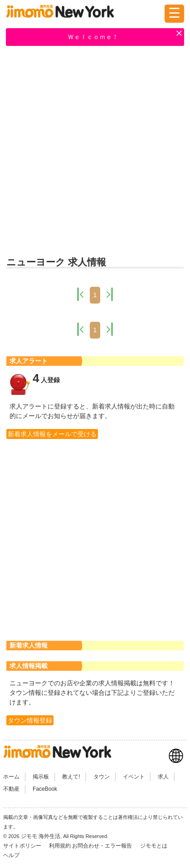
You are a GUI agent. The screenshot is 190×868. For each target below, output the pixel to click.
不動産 (11, 789)
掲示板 (41, 777)
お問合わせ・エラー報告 (103, 846)
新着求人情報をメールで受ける (52, 434)
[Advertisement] (95, 152)
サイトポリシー (23, 846)
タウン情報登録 (30, 720)
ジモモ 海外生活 (41, 836)
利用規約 (60, 846)
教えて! (71, 777)
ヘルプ (11, 855)
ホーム (11, 777)
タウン (102, 777)
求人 (163, 777)
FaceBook (45, 789)
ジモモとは (154, 846)
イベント (134, 777)
